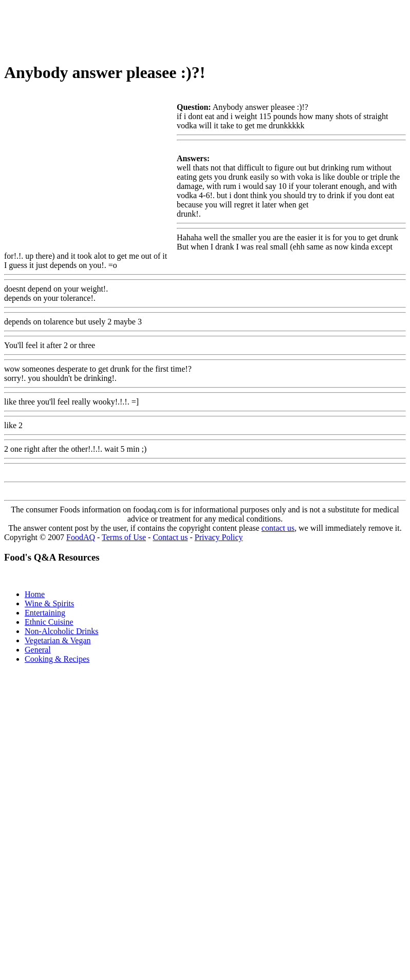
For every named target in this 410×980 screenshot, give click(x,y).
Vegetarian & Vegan (58, 640)
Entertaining (45, 613)
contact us (278, 528)
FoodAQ (81, 537)
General (38, 650)
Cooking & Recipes (57, 659)
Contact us (170, 537)
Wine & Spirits (49, 603)
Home (35, 594)
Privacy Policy (219, 537)
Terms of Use (124, 537)
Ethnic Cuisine (49, 622)
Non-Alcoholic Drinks (62, 631)
